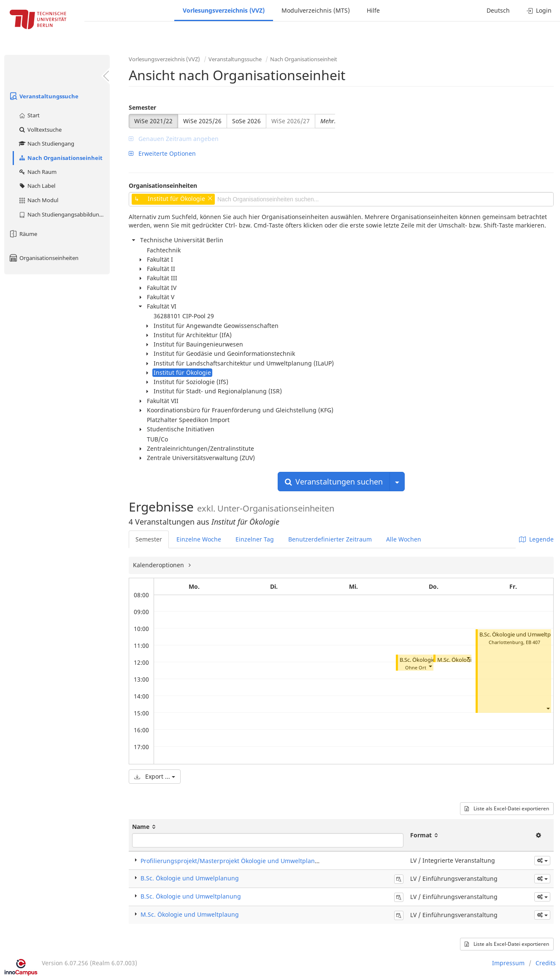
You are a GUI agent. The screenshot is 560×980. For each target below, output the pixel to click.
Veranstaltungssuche (43, 96)
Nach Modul (38, 200)
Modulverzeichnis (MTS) (316, 10)
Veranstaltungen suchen (334, 482)
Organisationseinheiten (43, 258)
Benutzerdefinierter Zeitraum (330, 539)
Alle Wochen (404, 539)
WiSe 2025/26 (202, 121)
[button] (430, 666)
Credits (546, 963)
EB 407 (533, 642)
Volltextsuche (40, 130)
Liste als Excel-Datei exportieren (507, 808)
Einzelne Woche (199, 539)
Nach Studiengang (46, 143)
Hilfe (373, 10)
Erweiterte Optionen (162, 153)
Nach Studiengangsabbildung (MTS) (64, 214)
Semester (142, 107)
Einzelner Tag (255, 539)
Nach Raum (37, 172)
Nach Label (37, 186)
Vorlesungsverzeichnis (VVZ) (224, 10)
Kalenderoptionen (159, 565)
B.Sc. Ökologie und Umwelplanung (190, 878)
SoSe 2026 (246, 121)
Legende (536, 539)
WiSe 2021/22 (153, 121)
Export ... (155, 776)
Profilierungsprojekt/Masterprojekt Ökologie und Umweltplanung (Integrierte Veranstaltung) (273, 861)
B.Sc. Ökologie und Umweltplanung (191, 896)
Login (539, 10)
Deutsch (498, 10)
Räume (23, 234)
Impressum (508, 963)
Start (29, 115)
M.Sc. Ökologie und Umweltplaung (190, 914)
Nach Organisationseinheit (60, 158)
